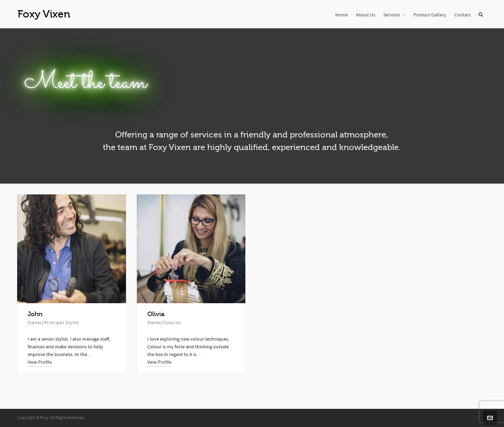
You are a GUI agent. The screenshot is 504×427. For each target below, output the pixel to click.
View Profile (40, 362)
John (35, 314)
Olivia (156, 314)
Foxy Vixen (44, 14)
